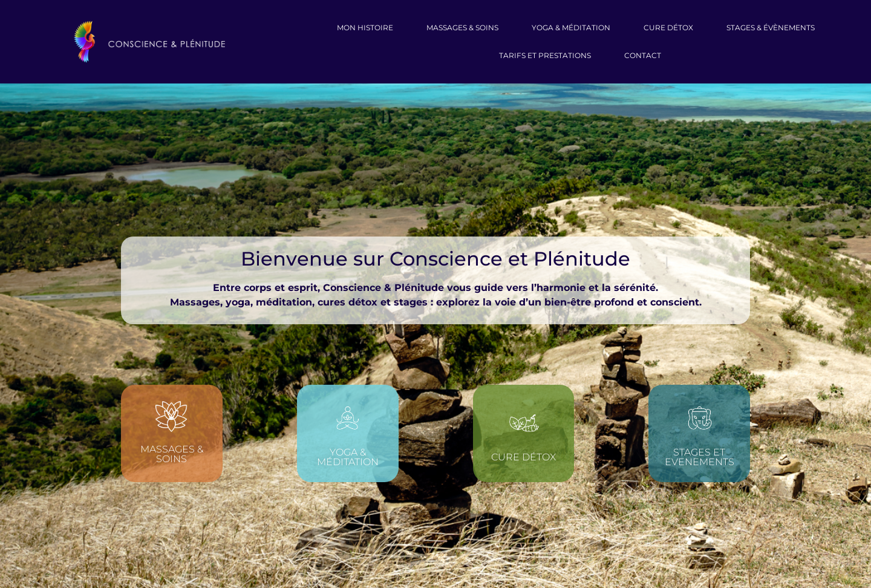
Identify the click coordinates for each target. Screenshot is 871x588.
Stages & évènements (771, 28)
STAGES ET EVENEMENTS (700, 457)
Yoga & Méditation (571, 28)
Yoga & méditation (348, 457)
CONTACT (643, 55)
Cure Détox (668, 28)
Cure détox (524, 457)
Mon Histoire (365, 28)
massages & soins (462, 28)
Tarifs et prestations (545, 55)
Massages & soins (172, 454)
